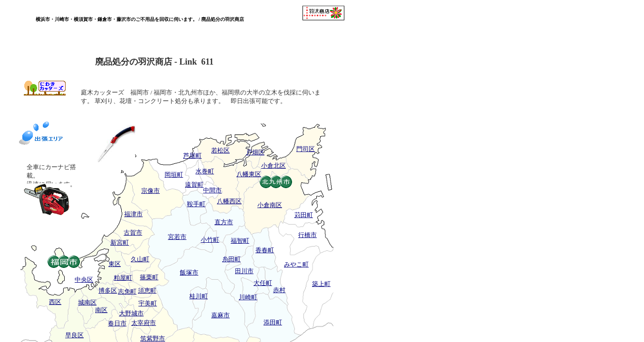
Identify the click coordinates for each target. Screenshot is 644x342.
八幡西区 (229, 201)
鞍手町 (196, 204)
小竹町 (210, 240)
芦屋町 (192, 156)
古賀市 (133, 233)
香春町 (265, 250)
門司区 (306, 149)
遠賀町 (194, 185)
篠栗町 (149, 277)
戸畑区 (255, 152)
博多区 (108, 290)
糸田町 (231, 259)
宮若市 (177, 237)
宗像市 (151, 191)
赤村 (279, 290)
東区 (115, 264)
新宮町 (120, 242)
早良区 (74, 335)
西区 (55, 302)
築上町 (321, 284)
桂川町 (199, 296)
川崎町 (248, 297)
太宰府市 (144, 323)
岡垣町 (174, 175)
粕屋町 (123, 278)
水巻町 (205, 171)
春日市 (117, 323)
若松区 (220, 150)
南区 (101, 310)
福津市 (133, 214)
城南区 (87, 302)
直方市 (224, 222)
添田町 (273, 322)
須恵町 (147, 290)
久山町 (140, 259)
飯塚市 (189, 272)
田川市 (244, 271)
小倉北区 (273, 166)
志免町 (127, 291)
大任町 (263, 283)
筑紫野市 (153, 338)
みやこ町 (296, 264)
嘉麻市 (220, 315)
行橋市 (307, 235)
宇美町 (148, 303)
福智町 (240, 241)
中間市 (212, 190)
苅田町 (304, 215)
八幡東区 (249, 174)
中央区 (84, 280)
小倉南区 (270, 205)
